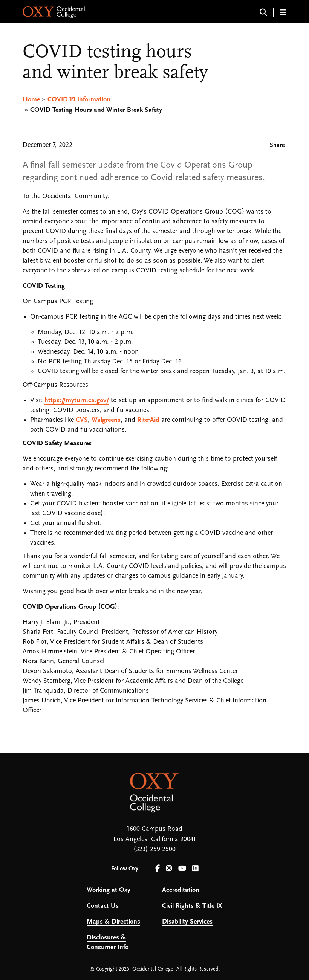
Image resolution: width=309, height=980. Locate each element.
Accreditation (181, 890)
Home (31, 100)
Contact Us (103, 906)
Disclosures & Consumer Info (108, 943)
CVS (82, 420)
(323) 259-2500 (154, 849)
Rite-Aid (148, 420)
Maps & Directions (113, 922)
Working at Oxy (109, 890)
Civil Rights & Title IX (192, 906)
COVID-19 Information (79, 100)
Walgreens (106, 420)
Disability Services (187, 922)
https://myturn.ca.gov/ (77, 401)
